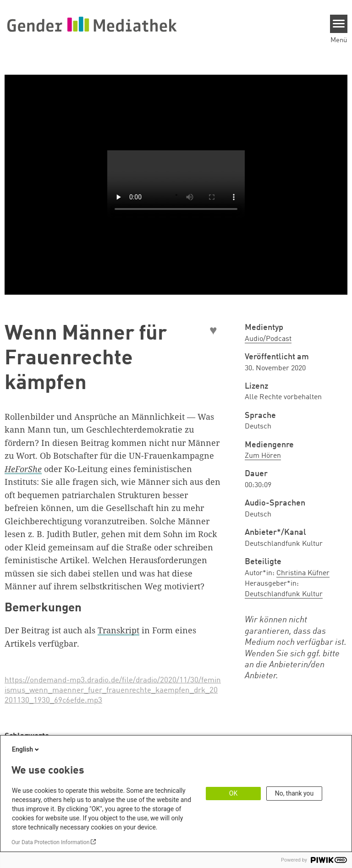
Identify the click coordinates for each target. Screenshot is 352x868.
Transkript (118, 630)
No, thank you (294, 793)
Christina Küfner (303, 573)
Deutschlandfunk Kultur (284, 594)
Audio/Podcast (268, 339)
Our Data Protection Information (50, 842)
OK (233, 793)
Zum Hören (263, 456)
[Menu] (339, 24)
